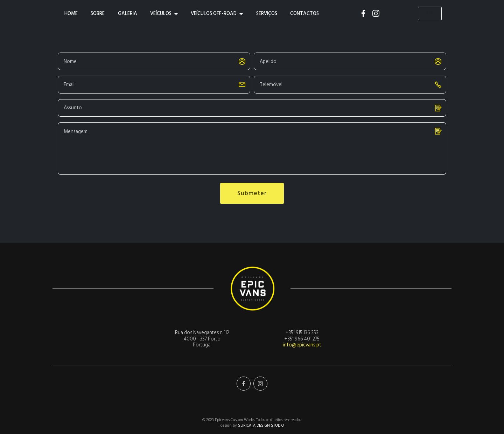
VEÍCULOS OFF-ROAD (214, 13)
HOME (71, 13)
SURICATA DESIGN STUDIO (261, 426)
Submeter (252, 193)
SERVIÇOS (267, 13)
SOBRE (98, 13)
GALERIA (128, 13)
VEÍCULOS (161, 13)
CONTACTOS (304, 13)
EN (430, 13)
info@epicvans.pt (302, 345)
